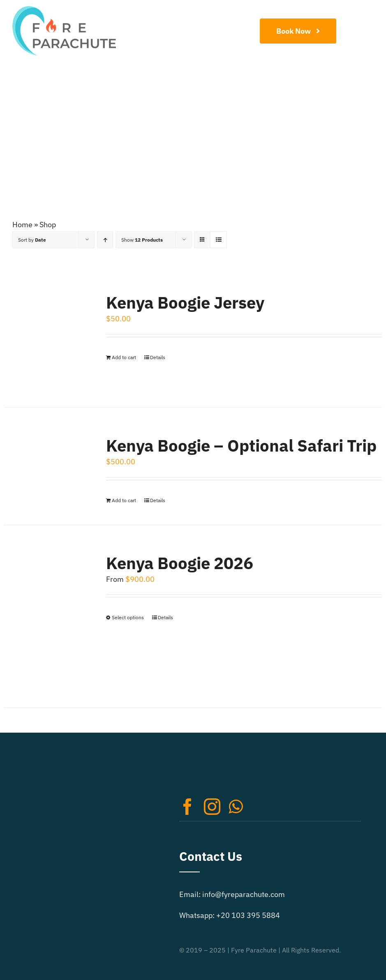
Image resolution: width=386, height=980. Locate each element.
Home (22, 225)
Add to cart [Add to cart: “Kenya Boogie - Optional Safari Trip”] (124, 500)
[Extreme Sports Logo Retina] (64, 10)
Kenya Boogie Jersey (185, 302)
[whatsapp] (236, 807)
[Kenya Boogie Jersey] (47, 336)
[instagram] (212, 807)
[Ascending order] (105, 240)
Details (158, 357)
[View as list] (218, 240)
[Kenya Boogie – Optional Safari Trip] (47, 457)
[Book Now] (298, 31)
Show (142, 240)
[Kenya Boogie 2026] (47, 616)
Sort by (32, 240)
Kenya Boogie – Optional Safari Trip (241, 445)
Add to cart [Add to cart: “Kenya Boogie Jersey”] (124, 357)
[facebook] (187, 807)
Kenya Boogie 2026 (180, 563)
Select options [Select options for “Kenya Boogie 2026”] (128, 617)
